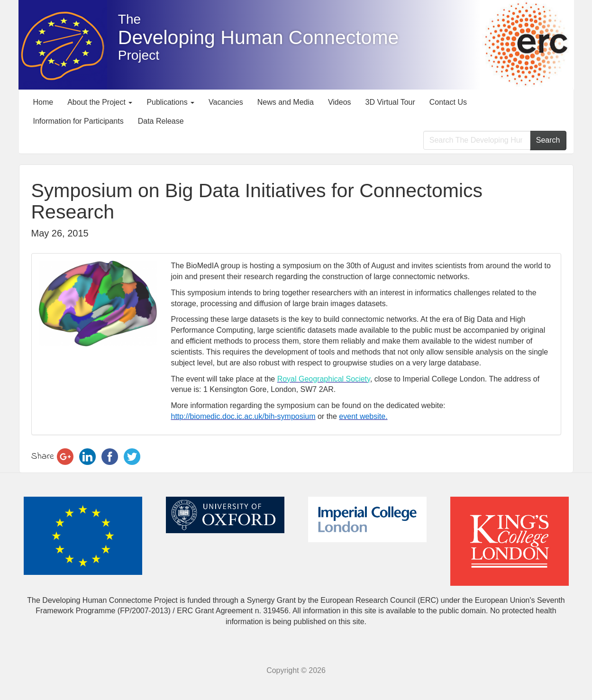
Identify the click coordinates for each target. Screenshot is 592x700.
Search (548, 140)
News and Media (286, 102)
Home (43, 102)
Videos (340, 102)
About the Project (100, 102)
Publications (170, 102)
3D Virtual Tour (390, 102)
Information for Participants (78, 121)
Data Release (161, 121)
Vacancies (226, 102)
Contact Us (448, 102)
